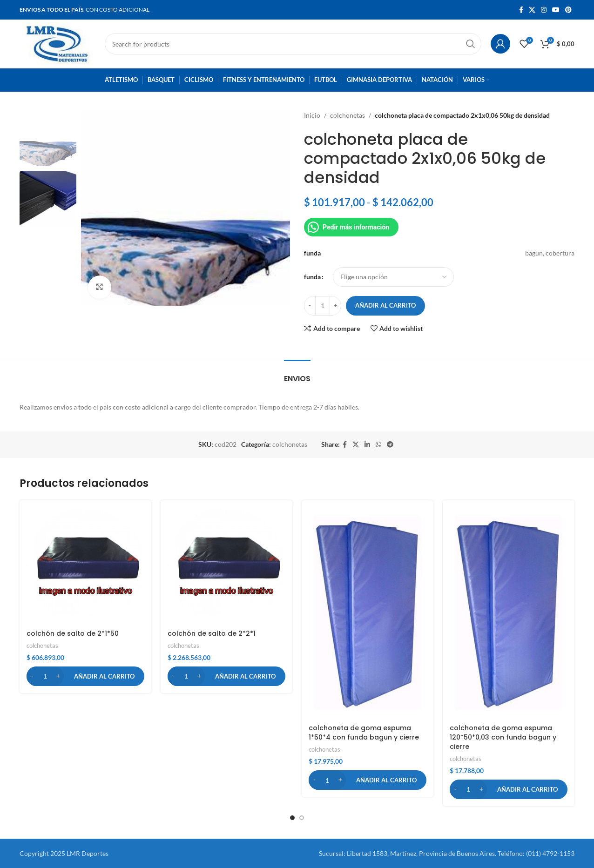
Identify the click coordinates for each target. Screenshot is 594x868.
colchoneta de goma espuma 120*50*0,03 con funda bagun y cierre (503, 737)
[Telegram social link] (390, 445)
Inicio (312, 115)
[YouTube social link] (556, 10)
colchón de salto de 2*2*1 (212, 633)
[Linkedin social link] (367, 445)
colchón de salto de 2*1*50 (73, 633)
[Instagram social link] (544, 10)
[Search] (293, 44)
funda (312, 277)
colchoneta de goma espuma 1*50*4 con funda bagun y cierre (364, 733)
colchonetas (348, 115)
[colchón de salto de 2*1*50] (85, 566)
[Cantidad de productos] (323, 306)
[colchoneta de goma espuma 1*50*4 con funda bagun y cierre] (368, 614)
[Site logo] (57, 43)
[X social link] (532, 10)
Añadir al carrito (385, 305)
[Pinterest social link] (568, 10)
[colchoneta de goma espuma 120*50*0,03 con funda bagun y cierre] (509, 614)
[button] (85, 676)
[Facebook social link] (521, 10)
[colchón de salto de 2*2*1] (226, 566)
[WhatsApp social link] (378, 445)
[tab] (297, 374)
